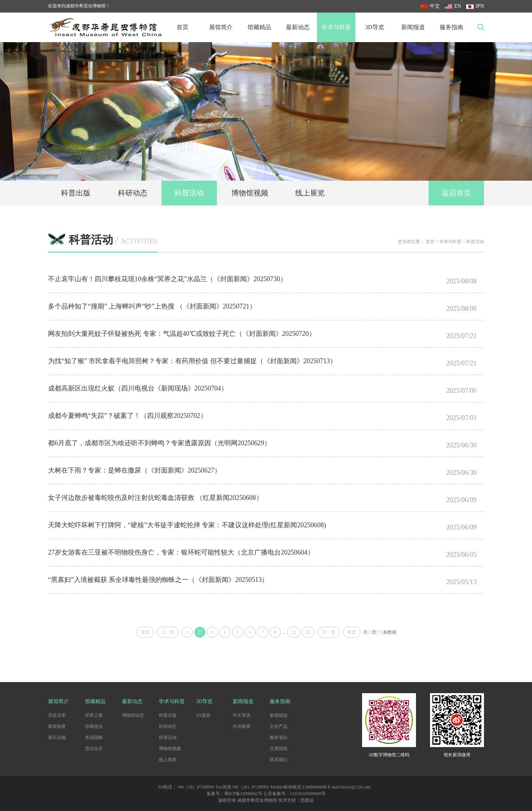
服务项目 (279, 737)
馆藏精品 (259, 27)
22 (294, 632)
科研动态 (133, 193)
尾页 (352, 632)
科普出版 (76, 193)
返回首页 (456, 193)
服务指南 (451, 27)
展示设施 (57, 737)
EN (453, 6)
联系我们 (279, 760)
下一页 (329, 632)
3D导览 (375, 27)
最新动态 (298, 27)
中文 (430, 6)
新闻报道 (413, 27)
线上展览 (310, 193)
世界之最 (94, 715)
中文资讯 (242, 715)
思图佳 (307, 800)
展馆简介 (221, 27)
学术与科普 (336, 27)
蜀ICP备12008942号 (243, 794)
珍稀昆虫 (94, 726)
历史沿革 (57, 715)
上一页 (168, 632)
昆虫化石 (94, 749)
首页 (183, 27)
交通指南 (279, 749)
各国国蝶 (94, 737)
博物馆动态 (133, 715)
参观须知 (279, 715)
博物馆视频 (250, 193)
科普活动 (189, 193)
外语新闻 (242, 726)
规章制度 (57, 726)
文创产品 (279, 726)
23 (308, 632)
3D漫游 (203, 715)
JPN (475, 6)
